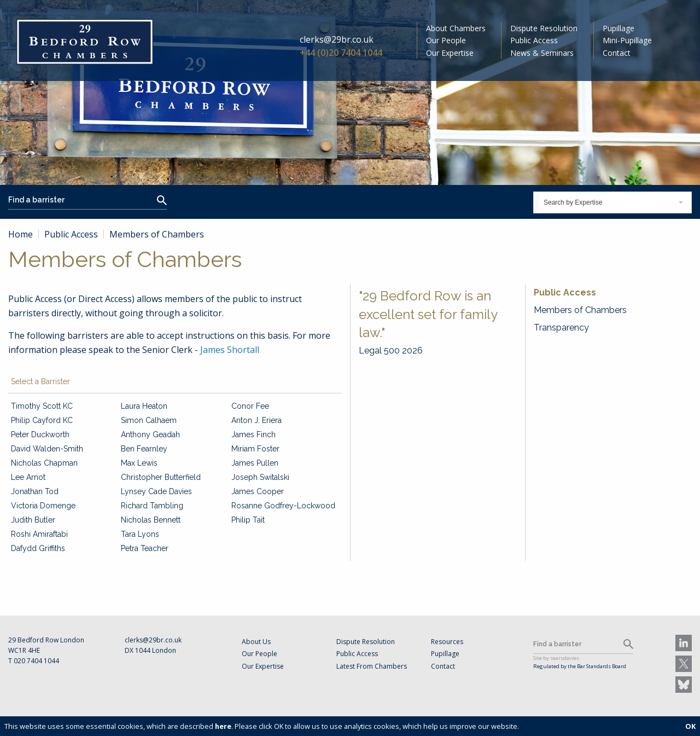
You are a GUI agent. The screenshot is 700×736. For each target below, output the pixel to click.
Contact (617, 53)
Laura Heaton (144, 406)
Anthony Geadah (150, 434)
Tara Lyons (140, 534)
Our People (446, 40)
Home (21, 234)
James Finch (253, 434)
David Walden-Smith (47, 449)
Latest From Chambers (372, 666)
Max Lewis (139, 463)
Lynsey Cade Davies (156, 491)
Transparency (561, 328)
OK (690, 726)
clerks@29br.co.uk (337, 39)
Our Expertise (450, 53)
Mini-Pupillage (627, 40)
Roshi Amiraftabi (39, 534)
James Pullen (255, 463)
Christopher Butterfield (161, 477)
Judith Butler (33, 520)
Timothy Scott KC (42, 406)
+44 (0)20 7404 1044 (341, 53)
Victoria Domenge (43, 506)
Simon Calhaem (149, 420)
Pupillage (619, 28)
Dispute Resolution (544, 28)
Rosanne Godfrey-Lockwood (283, 506)
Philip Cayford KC (42, 420)
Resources (447, 642)
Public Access (534, 40)
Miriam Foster (255, 449)
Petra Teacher (145, 548)
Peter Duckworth (40, 434)
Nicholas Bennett (151, 520)
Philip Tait (248, 520)
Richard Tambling (152, 506)
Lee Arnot (28, 477)
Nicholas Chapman (44, 463)
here (223, 726)
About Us (256, 642)
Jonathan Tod (35, 491)
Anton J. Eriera (256, 420)
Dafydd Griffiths (38, 548)
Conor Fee (250, 406)
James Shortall (230, 350)
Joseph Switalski (260, 477)
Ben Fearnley (144, 449)
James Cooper (258, 491)
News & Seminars (542, 53)
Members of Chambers (580, 310)
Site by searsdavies (556, 658)
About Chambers (456, 28)
